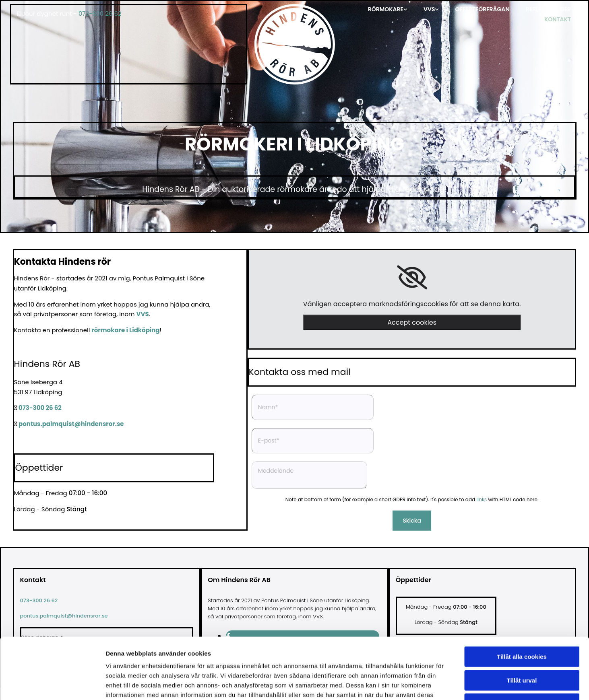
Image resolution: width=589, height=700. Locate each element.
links (482, 499)
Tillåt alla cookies (522, 602)
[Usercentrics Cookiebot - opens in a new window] (52, 684)
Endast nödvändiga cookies (522, 649)
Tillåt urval (522, 625)
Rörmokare (386, 9)
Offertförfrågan (482, 9)
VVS (429, 9)
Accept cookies (412, 322)
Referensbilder (548, 9)
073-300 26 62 (100, 13)
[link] (388, 9)
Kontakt (558, 19)
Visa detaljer (437, 684)
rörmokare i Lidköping (125, 330)
